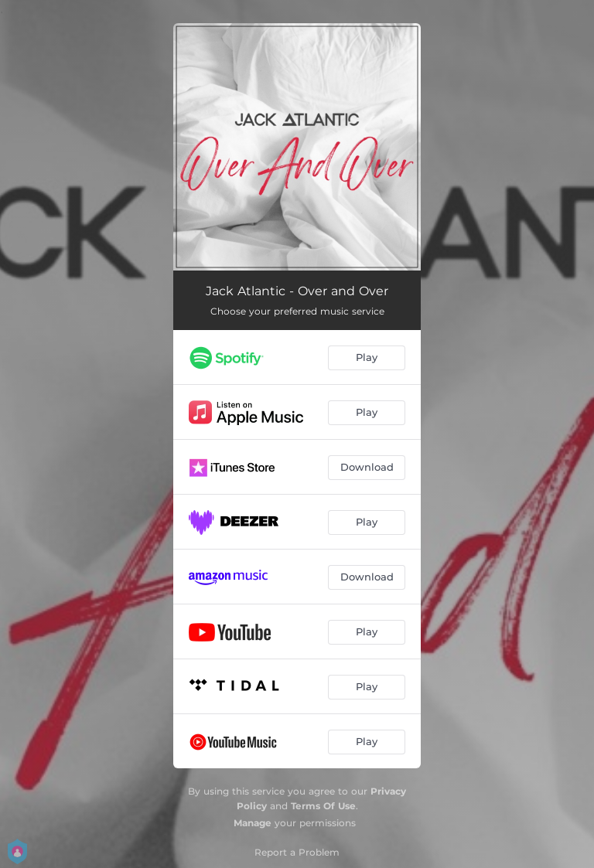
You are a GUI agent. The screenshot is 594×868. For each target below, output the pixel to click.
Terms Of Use (323, 806)
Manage (253, 823)
